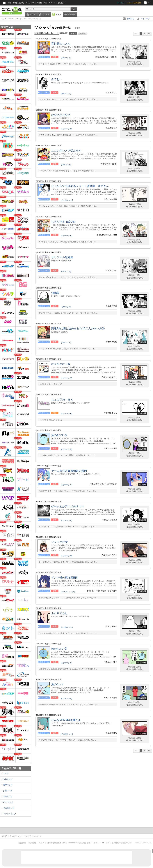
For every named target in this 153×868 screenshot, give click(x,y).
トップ (32, 14)
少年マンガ (8, 779)
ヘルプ (41, 843)
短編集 (55, 293)
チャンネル (30, 3)
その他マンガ (9, 808)
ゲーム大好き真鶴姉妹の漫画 (69, 471)
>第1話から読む (134, 62)
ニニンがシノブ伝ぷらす (66, 151)
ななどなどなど (61, 115)
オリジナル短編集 (62, 257)
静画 (15, 3)
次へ (149, 34)
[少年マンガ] (66, 58)
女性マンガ (8, 796)
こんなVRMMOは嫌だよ (66, 720)
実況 (45, 3)
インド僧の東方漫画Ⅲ (65, 578)
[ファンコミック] (68, 592)
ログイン (120, 3)
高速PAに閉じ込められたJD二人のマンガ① (78, 329)
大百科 (39, 3)
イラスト (45, 14)
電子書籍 (71, 14)
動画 (10, 3)
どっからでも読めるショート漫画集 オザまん (80, 186)
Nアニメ (52, 3)
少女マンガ (8, 791)
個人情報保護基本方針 (56, 843)
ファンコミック (10, 814)
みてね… (57, 79)
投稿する (130, 19)
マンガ (58, 14)
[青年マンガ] (66, 93)
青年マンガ (8, 785)
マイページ (145, 19)
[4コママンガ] (66, 129)
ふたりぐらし (59, 613)
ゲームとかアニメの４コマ (68, 506)
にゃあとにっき (61, 364)
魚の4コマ (57, 684)
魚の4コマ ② (59, 649)
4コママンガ (8, 802)
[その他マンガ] (67, 200)
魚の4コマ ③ (59, 435)
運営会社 (22, 843)
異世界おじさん (61, 44)
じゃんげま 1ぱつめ (63, 222)
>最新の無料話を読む (134, 64)
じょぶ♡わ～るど (62, 400)
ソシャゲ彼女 (59, 542)
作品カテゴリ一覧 (11, 768)
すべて (6, 773)
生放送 (21, 3)
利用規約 (32, 843)
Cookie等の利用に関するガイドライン (84, 843)
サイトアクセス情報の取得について (117, 843)
